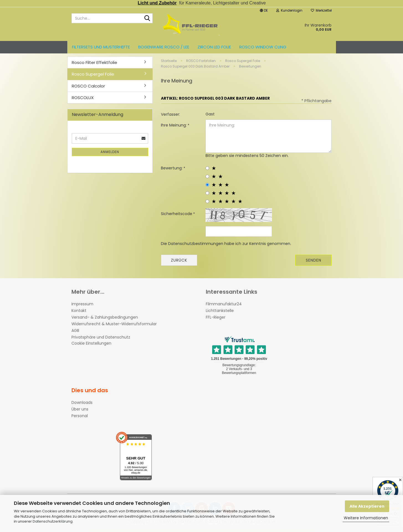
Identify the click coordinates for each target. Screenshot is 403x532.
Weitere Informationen (366, 518)
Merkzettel (321, 10)
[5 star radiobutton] (207, 204)
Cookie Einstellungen (91, 346)
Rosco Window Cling (263, 47)
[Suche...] (147, 19)
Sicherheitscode (177, 217)
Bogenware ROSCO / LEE (164, 47)
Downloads (82, 406)
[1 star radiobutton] (207, 171)
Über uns (80, 412)
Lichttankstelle (220, 314)
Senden (314, 263)
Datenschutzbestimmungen (196, 247)
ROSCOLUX (83, 101)
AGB (75, 334)
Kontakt (79, 314)
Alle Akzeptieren (367, 506)
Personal (80, 419)
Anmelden (110, 155)
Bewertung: (172, 171)
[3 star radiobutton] (207, 188)
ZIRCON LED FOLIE (214, 47)
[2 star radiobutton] (207, 180)
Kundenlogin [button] (289, 10)
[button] (264, 10)
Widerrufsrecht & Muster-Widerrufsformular (114, 327)
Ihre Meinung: (174, 128)
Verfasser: (170, 117)
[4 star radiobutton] (207, 196)
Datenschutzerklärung (53, 521)
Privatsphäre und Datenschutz (101, 340)
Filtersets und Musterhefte (101, 47)
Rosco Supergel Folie (93, 77)
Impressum (82, 307)
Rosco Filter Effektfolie (94, 65)
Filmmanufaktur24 (224, 307)
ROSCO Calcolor (88, 89)
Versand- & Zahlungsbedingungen (105, 320)
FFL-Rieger (216, 320)
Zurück (179, 263)
